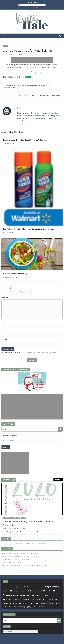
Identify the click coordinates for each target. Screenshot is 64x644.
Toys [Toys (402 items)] (27, 607)
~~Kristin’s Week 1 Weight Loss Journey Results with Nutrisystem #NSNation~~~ (26, 86)
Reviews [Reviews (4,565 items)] (53, 603)
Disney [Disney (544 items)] (32, 591)
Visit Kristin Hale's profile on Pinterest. (27, 543)
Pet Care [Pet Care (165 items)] (17, 604)
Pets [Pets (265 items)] (20, 604)
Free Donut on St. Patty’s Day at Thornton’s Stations (25, 140)
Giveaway (17, 518)
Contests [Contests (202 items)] (43, 587)
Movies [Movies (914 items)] (33, 599)
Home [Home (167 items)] (49, 596)
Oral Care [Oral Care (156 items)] (55, 599)
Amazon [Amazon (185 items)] (5, 587)
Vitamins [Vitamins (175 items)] (45, 607)
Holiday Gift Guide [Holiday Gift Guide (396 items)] (41, 596)
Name (4, 322)
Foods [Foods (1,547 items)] (45, 591)
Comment (5, 297)
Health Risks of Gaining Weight (16, 274)
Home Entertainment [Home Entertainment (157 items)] (55, 596)
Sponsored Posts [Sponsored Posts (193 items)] (13, 607)
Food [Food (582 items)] (40, 591)
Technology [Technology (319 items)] (22, 607)
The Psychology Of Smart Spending (12, 562)
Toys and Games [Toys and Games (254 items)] (34, 607)
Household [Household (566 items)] (6, 599)
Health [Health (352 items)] (23, 596)
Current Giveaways (8, 518)
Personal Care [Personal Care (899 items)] (8, 603)
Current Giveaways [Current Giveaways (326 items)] (19, 591)
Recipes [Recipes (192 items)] (46, 604)
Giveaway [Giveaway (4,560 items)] (8, 595)
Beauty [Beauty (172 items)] (15, 587)
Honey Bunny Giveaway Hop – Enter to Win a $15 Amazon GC (28, 523)
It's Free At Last (44, 543)
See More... (58, 480)
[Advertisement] (32, 60)
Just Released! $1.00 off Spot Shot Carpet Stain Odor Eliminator (30, 229)
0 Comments (23, 55)
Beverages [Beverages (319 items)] (21, 587)
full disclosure (37, 67)
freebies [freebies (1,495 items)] (51, 591)
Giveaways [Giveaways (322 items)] (18, 596)
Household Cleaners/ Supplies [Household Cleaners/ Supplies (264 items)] (19, 599)
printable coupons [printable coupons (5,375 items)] (33, 603)
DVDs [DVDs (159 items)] (36, 591)
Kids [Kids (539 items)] (29, 599)
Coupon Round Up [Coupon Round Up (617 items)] (52, 587)
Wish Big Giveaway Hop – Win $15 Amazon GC (15, 559)
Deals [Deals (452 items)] (27, 591)
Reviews (6, 46)
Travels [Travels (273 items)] (41, 607)
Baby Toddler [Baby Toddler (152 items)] (10, 587)
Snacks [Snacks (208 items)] (7, 607)
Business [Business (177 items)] (32, 587)
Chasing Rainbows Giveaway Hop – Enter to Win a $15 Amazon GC (21, 556)
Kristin (16, 55)
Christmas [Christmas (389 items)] (37, 587)
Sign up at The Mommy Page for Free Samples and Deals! (39, 95)
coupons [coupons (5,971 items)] (8, 590)
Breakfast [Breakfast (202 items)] (27, 587)
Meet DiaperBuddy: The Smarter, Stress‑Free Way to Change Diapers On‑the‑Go (26, 565)
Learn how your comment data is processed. (44, 352)
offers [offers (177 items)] (51, 599)
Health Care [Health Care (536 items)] (30, 596)
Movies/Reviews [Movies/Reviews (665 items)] (43, 599)
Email (4, 331)
